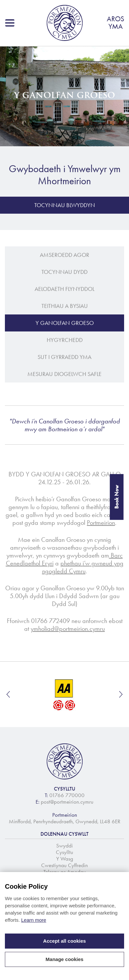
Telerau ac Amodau (65, 872)
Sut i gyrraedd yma (64, 357)
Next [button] (121, 694)
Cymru (76, 571)
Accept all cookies (64, 941)
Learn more (34, 920)
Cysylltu (64, 852)
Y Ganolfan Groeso (65, 323)
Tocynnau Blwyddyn (65, 205)
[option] (64, 694)
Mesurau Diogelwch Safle (64, 374)
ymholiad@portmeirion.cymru (68, 629)
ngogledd (55, 571)
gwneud (102, 563)
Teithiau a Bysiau (65, 306)
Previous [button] (8, 694)
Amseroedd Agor (64, 255)
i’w (86, 563)
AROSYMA (115, 23)
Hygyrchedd (65, 340)
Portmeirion (101, 523)
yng (119, 563)
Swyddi (64, 846)
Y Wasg (65, 859)
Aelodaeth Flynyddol (64, 289)
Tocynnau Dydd (64, 272)
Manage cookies (65, 959)
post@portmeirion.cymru (67, 802)
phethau (71, 563)
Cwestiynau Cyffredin (64, 865)
